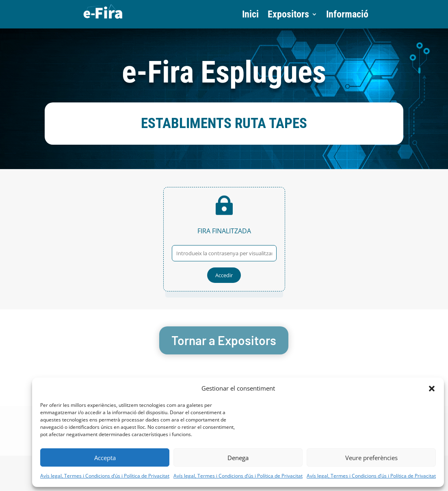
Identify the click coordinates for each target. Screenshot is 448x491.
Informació (347, 16)
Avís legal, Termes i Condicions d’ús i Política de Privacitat (105, 476)
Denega (238, 458)
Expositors (288, 16)
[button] (432, 389)
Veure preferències (371, 458)
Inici (250, 16)
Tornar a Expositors (224, 340)
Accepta (105, 458)
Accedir (224, 275)
